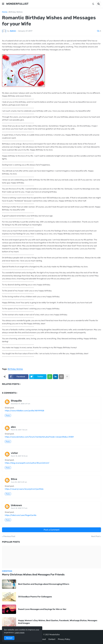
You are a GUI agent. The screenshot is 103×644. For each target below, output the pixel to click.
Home (5, 12)
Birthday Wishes (16, 12)
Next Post (95, 536)
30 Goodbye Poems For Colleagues (35, 597)
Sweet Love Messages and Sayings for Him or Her (42, 609)
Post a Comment (52, 530)
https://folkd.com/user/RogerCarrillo (21, 515)
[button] (3, 4)
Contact (52, 639)
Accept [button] (9, 638)
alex (13, 427)
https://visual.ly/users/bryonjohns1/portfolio (24, 489)
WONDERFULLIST (17, 4)
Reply (8, 415)
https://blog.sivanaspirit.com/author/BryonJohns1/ (27, 463)
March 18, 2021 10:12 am (19, 456)
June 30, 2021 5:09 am (19, 482)
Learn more (20, 633)
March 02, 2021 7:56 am (19, 430)
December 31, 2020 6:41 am (21, 404)
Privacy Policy (64, 639)
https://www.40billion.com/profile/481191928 (24, 411)
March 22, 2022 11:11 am (19, 508)
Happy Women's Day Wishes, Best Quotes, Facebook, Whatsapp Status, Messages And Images (58, 622)
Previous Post (9, 536)
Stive (14, 479)
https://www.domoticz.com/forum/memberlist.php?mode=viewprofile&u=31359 (39, 437)
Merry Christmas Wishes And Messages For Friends (33, 575)
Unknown (16, 505)
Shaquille (16, 401)
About (43, 639)
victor (14, 453)
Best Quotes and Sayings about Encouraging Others (44, 584)
